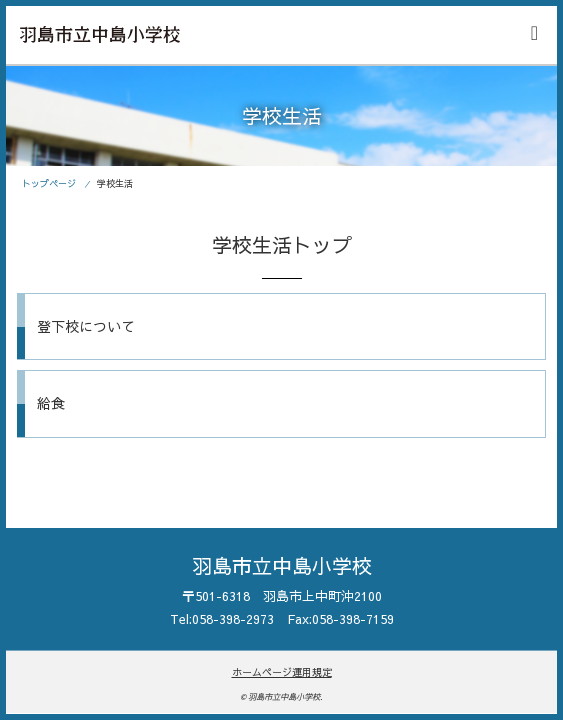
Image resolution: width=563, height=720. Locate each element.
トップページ (49, 183)
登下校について (86, 326)
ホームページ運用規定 (282, 672)
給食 (51, 403)
